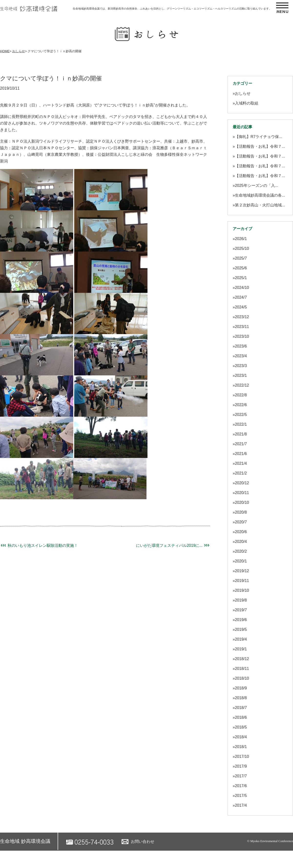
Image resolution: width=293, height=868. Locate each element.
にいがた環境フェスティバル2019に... (173, 545)
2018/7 (241, 708)
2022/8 (241, 395)
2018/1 (241, 747)
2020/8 (241, 512)
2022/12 (242, 385)
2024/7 (241, 297)
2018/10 (242, 678)
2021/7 (241, 444)
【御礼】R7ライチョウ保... (259, 137)
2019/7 (241, 610)
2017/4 (241, 805)
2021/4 (241, 463)
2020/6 (241, 532)
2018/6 (241, 717)
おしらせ (19, 51)
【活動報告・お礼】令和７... (260, 146)
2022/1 (241, 424)
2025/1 (241, 278)
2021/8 (241, 434)
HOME (5, 51)
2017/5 (241, 796)
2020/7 (241, 522)
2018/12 (242, 659)
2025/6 (241, 268)
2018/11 (242, 669)
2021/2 (241, 473)
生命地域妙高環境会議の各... (260, 195)
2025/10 (242, 249)
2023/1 (241, 376)
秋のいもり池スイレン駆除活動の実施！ (39, 545)
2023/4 (241, 356)
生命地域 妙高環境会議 (25, 841)
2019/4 (241, 639)
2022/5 (241, 415)
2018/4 (241, 737)
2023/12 (242, 317)
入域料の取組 (247, 103)
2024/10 (242, 288)
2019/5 (241, 630)
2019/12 (242, 571)
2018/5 (241, 727)
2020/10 (242, 503)
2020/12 (242, 483)
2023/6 (241, 346)
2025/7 (241, 258)
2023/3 (241, 366)
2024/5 (241, 307)
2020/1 (241, 561)
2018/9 (241, 688)
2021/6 (241, 454)
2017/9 (241, 766)
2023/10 (242, 336)
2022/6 (241, 405)
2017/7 (241, 776)
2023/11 (242, 327)
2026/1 (241, 239)
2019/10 (242, 590)
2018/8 (241, 698)
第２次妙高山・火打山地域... (260, 205)
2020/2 (241, 551)
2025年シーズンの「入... (256, 185)
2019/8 (241, 600)
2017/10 (242, 757)
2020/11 (242, 493)
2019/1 (241, 649)
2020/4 (241, 542)
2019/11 (242, 581)
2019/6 (241, 620)
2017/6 (241, 786)
